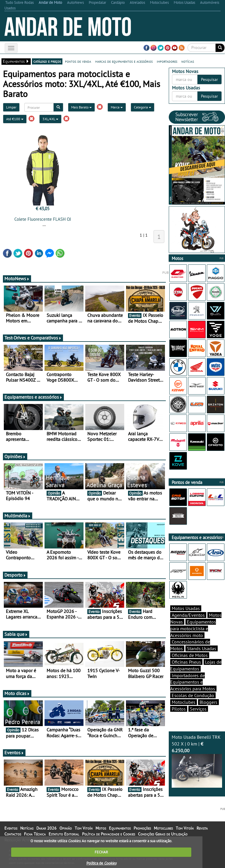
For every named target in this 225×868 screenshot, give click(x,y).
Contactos (13, 834)
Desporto (15, 575)
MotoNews (17, 278)
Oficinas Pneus (186, 662)
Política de (101, 863)
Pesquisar (209, 79)
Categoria (143, 107)
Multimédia (18, 516)
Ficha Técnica (35, 834)
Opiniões (15, 456)
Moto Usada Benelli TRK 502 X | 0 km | (197, 761)
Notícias (27, 828)
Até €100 (15, 119)
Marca (117, 107)
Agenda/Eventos (188, 615)
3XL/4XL (50, 119)
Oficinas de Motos (190, 655)
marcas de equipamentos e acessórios (124, 61)
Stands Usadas (202, 648)
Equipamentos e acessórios (33, 397)
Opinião (66, 828)
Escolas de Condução (193, 695)
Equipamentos (120, 828)
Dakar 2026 (46, 828)
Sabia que (16, 634)
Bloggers (208, 702)
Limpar (11, 107)
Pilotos (179, 709)
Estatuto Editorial (64, 834)
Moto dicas (17, 693)
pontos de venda (78, 61)
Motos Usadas (186, 608)
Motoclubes (184, 702)
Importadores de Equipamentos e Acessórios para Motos (193, 682)
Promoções (142, 828)
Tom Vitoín (84, 828)
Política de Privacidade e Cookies (109, 834)
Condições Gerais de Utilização (163, 834)
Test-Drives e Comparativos (33, 338)
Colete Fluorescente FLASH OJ (43, 219)
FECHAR (101, 852)
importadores (167, 61)
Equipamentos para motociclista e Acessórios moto (193, 629)
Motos (101, 828)
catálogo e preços (47, 61)
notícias (188, 61)
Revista (202, 828)
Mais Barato (81, 107)
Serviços (198, 709)
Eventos (14, 753)
